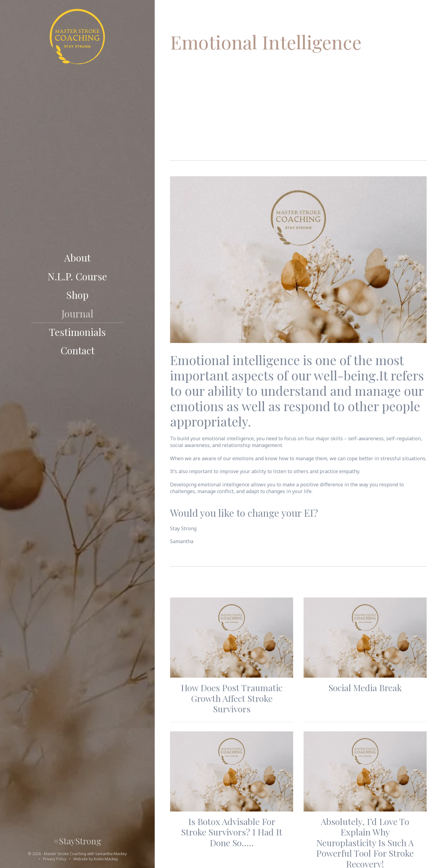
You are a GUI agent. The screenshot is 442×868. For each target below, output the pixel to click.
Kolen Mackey (106, 859)
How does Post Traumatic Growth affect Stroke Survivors (232, 698)
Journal (77, 314)
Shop (78, 295)
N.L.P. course (77, 277)
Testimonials (77, 332)
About (77, 258)
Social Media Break (365, 687)
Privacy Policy (55, 859)
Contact (78, 351)
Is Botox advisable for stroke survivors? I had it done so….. (232, 832)
